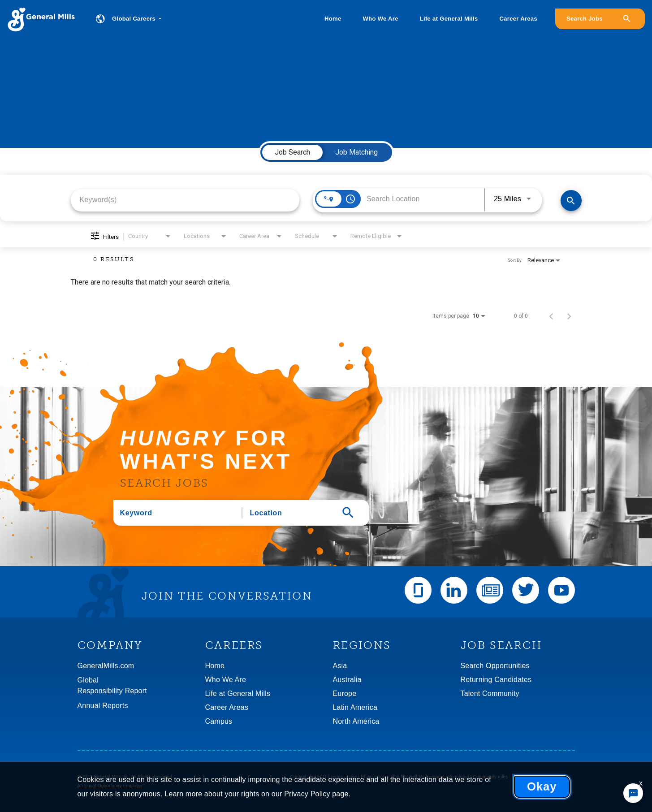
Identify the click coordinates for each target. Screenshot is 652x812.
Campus (219, 721)
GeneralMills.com (106, 666)
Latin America (355, 707)
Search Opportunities (495, 666)
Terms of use (344, 777)
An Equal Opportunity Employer (110, 786)
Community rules (491, 777)
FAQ (322, 777)
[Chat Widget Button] (633, 793)
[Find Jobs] (571, 201)
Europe (345, 693)
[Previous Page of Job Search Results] (551, 316)
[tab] (292, 152)
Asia (340, 666)
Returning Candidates (496, 680)
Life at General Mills (449, 19)
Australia (347, 680)
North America (356, 721)
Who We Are (381, 19)
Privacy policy (375, 777)
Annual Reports (103, 706)
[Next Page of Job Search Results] (569, 316)
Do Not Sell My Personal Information (431, 777)
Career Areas (518, 19)
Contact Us (302, 777)
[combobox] (185, 200)
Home (333, 19)
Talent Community (490, 693)
